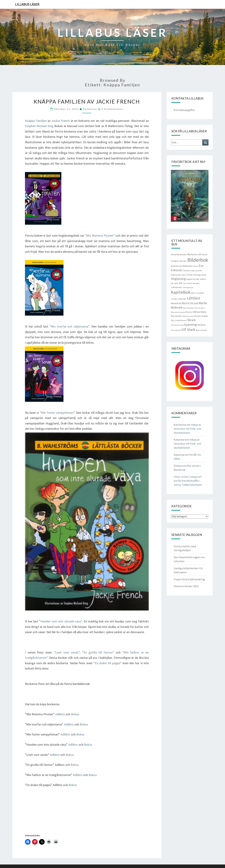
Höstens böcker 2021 (186, 586)
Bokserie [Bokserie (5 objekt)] (188, 266)
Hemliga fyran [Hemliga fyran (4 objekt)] (200, 275)
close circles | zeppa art (188, 477)
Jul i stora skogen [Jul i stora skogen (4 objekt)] (191, 283)
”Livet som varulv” (67, 652)
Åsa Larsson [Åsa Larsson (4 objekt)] (201, 330)
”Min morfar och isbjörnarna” (69, 326)
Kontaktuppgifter (184, 110)
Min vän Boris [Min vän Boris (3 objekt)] (200, 308)
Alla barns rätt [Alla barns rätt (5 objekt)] (194, 254)
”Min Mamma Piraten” (100, 235)
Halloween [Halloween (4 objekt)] (176, 275)
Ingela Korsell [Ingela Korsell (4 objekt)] (193, 279)
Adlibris (60, 714)
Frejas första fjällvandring (189, 579)
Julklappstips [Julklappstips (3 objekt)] (188, 287)
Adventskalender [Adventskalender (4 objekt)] (179, 254)
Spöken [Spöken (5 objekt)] (201, 325)
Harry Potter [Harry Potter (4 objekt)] (187, 275)
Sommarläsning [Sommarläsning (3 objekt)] (177, 325)
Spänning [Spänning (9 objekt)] (190, 324)
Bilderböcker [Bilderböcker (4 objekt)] (177, 266)
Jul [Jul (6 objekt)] (181, 283)
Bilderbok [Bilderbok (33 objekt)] (198, 260)
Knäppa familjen (36, 121)
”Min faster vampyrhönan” (57, 413)
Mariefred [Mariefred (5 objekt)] (176, 303)
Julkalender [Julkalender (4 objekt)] (176, 287)
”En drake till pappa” (107, 663)
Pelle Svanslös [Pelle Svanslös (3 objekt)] (188, 316)
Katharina (90, 109)
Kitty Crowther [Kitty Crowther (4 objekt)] (198, 293)
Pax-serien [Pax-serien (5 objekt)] (176, 316)
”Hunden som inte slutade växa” (60, 621)
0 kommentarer (112, 109)
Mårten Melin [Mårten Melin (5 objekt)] (200, 312)
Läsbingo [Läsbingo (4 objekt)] (182, 299)
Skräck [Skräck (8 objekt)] (191, 320)
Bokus (75, 714)
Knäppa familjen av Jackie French (87, 101)
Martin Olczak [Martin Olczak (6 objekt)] (190, 303)
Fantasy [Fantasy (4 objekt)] (186, 270)
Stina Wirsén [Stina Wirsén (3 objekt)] (176, 330)
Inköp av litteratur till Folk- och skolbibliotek (187, 429)
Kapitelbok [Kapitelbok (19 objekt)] (181, 292)
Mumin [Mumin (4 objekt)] (189, 312)
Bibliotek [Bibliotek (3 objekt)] (183, 261)
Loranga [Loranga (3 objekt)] (174, 299)
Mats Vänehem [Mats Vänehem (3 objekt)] (189, 308)
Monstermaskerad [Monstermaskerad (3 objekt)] (178, 312)
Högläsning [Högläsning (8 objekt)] (178, 279)
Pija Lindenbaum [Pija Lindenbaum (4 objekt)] (179, 320)
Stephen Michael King (39, 126)
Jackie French (61, 121)
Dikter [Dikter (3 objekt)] (196, 266)
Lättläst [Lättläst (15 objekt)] (193, 298)
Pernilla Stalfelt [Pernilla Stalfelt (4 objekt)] (201, 316)
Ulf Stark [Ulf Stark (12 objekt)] (188, 330)
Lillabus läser (27, 4)
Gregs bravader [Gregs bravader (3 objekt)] (196, 271)
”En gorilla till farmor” (98, 652)
